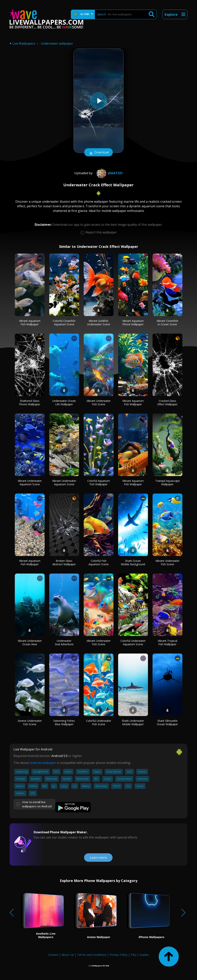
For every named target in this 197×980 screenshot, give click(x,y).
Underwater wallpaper (57, 43)
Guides (144, 955)
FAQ (134, 955)
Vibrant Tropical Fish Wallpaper (167, 642)
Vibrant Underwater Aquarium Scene (30, 483)
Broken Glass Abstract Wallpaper (64, 562)
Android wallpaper (43, 763)
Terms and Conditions (92, 955)
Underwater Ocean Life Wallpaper (64, 403)
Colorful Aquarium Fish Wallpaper (99, 483)
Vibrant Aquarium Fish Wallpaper (30, 323)
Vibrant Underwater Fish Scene (99, 403)
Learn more (98, 858)
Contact (53, 955)
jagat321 (109, 173)
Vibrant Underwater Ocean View (30, 642)
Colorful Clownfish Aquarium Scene (64, 323)
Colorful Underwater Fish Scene (99, 722)
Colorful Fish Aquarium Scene (99, 562)
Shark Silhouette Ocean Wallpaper (167, 722)
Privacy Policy (119, 955)
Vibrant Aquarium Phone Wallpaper (133, 323)
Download (98, 153)
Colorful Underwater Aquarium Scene (133, 642)
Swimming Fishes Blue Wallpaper (64, 722)
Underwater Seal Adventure (64, 642)
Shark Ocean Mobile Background (133, 562)
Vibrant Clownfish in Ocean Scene (167, 323)
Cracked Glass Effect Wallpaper (167, 403)
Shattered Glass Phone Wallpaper (30, 403)
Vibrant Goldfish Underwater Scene (99, 323)
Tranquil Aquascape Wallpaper (167, 483)
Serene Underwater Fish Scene (30, 722)
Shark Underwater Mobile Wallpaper (133, 722)
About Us (68, 955)
